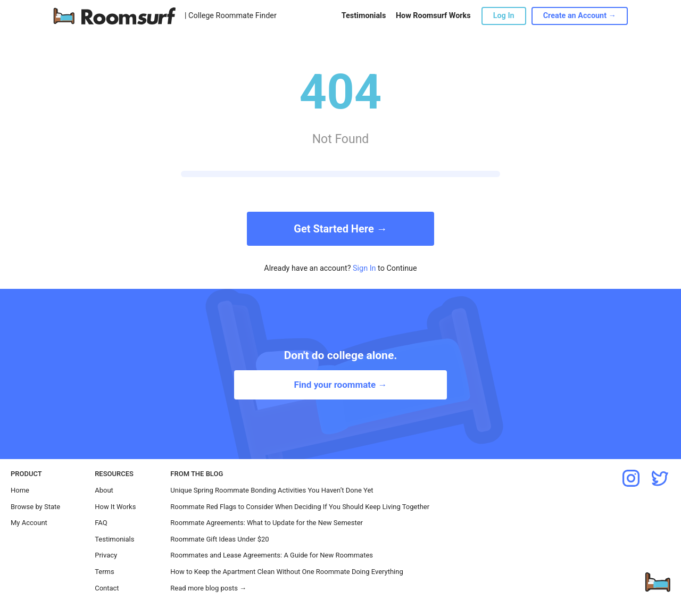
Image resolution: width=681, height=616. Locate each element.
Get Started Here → (340, 229)
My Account (29, 523)
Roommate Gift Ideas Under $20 (219, 539)
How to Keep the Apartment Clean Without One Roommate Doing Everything (286, 572)
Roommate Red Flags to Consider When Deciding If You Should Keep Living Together (300, 507)
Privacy (106, 555)
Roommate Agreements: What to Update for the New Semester (267, 523)
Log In (504, 16)
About (104, 490)
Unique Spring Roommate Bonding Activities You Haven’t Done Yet (272, 490)
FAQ (101, 523)
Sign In (364, 268)
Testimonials (364, 16)
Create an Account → (580, 16)
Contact (107, 588)
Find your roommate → (340, 385)
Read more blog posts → (208, 588)
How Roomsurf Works (433, 16)
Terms (105, 572)
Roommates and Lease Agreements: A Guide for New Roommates (272, 555)
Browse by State (35, 507)
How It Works (115, 507)
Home (20, 490)
